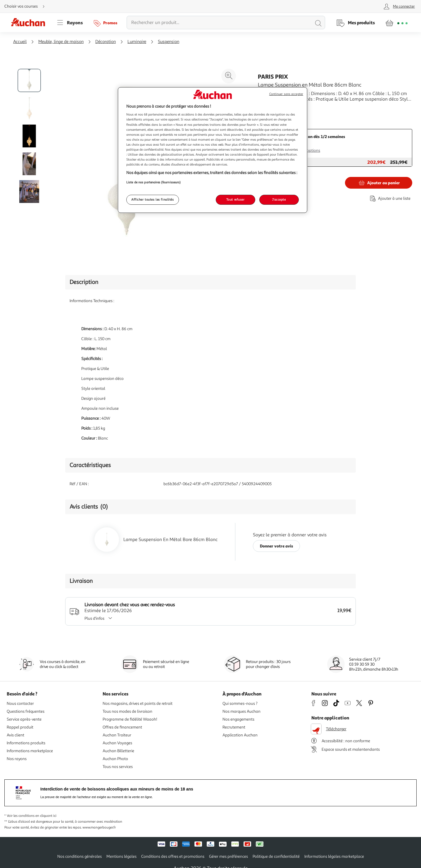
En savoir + (269, 108)
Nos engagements (238, 719)
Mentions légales (121, 856)
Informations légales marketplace (334, 856)
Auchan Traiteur (117, 735)
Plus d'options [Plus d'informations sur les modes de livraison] (308, 150)
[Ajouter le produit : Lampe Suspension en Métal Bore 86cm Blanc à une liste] (389, 198)
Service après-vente (24, 719)
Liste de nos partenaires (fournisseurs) (153, 182)
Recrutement (234, 727)
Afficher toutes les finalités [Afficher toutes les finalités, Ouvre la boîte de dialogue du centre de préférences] (153, 199)
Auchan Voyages (117, 743)
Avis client (15, 735)
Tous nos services (118, 767)
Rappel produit (20, 727)
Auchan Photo (115, 759)
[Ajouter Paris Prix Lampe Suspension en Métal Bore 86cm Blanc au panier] (379, 183)
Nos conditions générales (80, 856)
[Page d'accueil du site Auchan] (30, 23)
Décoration (106, 42)
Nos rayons (17, 759)
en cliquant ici (46, 816)
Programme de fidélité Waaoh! (130, 719)
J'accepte (279, 199)
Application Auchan (240, 735)
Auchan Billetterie (118, 751)
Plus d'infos (100, 618)
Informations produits (26, 743)
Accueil (20, 42)
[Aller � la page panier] (397, 23)
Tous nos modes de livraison (127, 711)
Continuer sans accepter (286, 94)
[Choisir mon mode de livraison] (27, 6)
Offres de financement (122, 727)
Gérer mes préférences (228, 856)
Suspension (169, 42)
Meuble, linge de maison (61, 42)
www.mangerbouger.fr (99, 827)
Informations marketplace (30, 751)
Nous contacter (20, 703)
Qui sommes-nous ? (240, 703)
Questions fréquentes (26, 711)
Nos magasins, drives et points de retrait (138, 703)
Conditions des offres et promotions (173, 856)
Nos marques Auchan (241, 711)
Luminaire (137, 42)
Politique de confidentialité (276, 856)
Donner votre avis (277, 546)
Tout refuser (235, 199)
